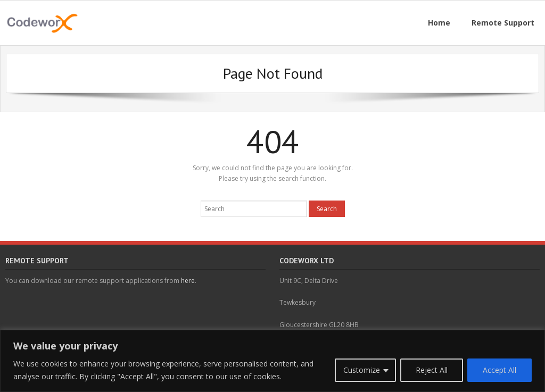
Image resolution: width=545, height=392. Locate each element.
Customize (362, 370)
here (188, 281)
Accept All (499, 370)
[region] (272, 361)
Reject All (432, 370)
